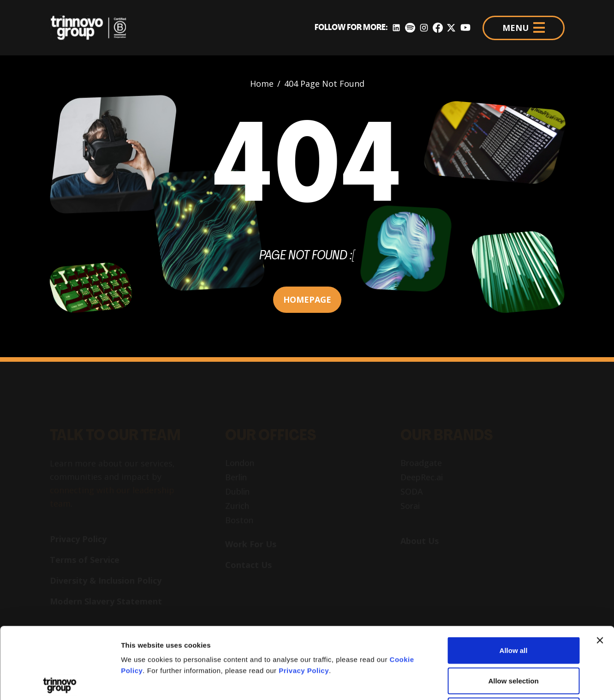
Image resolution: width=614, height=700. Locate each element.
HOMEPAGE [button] (307, 299)
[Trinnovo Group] (93, 28)
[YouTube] (465, 28)
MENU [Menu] (524, 28)
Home (262, 84)
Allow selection (513, 609)
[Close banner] (600, 569)
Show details (484, 682)
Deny (514, 639)
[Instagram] (424, 28)
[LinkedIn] (396, 28)
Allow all (514, 579)
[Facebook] (438, 28)
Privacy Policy (304, 599)
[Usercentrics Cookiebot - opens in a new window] (60, 682)
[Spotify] (410, 28)
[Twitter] (451, 28)
